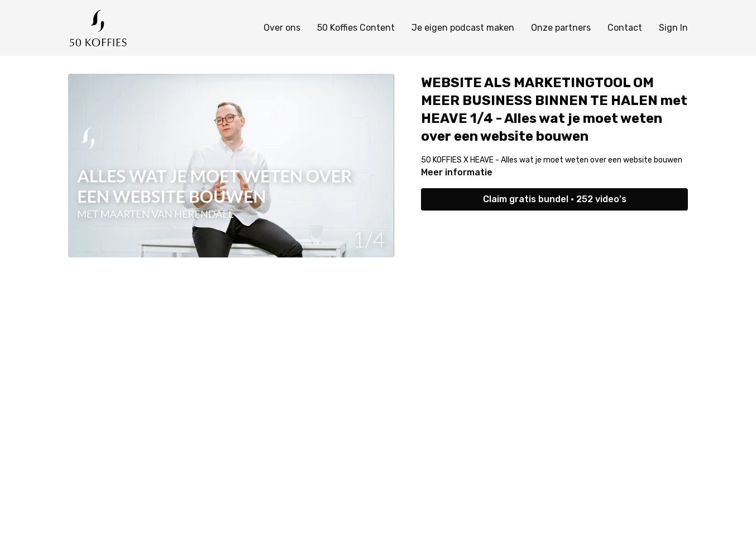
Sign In (673, 28)
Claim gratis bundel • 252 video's (555, 199)
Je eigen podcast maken (463, 28)
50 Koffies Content (356, 28)
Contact (625, 28)
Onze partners (561, 28)
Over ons (282, 28)
